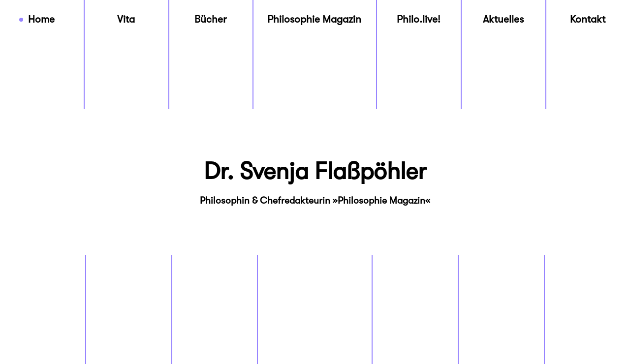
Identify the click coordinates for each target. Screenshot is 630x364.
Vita (126, 19)
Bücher (210, 19)
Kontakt (588, 19)
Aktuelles (503, 19)
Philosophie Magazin (314, 19)
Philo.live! (419, 19)
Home (41, 19)
